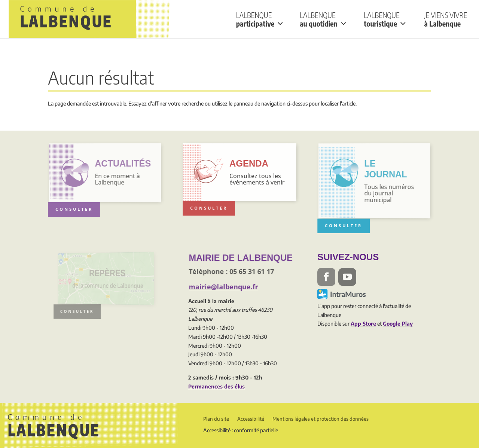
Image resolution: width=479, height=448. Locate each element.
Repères (107, 273)
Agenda (249, 163)
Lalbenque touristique (385, 19)
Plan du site (216, 419)
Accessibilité (251, 419)
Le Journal (385, 169)
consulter (80, 311)
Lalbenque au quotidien (324, 19)
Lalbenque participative (260, 19)
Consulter (75, 209)
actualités (122, 163)
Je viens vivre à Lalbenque (446, 19)
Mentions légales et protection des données (321, 419)
